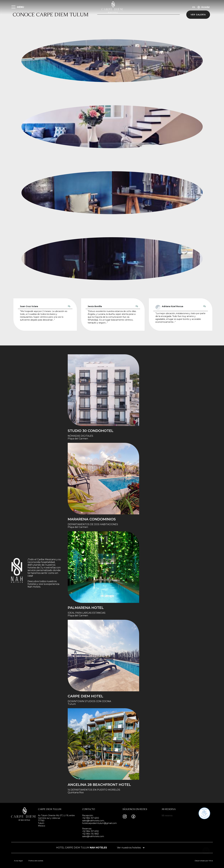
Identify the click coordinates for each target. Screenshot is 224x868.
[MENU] (13, 7)
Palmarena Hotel (86, 608)
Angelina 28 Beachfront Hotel (99, 785)
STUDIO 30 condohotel (91, 431)
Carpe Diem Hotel (85, 696)
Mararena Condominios (92, 519)
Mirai (211, 861)
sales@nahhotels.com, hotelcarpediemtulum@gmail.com (99, 822)
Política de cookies (36, 861)
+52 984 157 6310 (91, 818)
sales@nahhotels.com (93, 836)
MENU (20, 7)
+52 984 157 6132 (90, 831)
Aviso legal (18, 861)
